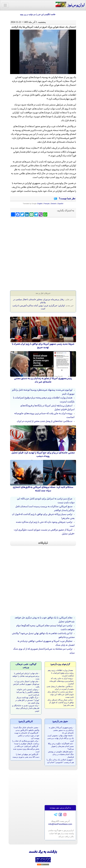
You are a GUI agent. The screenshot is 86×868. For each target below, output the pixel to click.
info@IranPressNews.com (60, 824)
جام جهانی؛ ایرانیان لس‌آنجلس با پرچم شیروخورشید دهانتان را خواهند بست (26, 676)
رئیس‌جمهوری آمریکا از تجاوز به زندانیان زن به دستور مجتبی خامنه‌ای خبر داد (61, 730)
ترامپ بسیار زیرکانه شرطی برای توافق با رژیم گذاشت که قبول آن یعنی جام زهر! (61, 702)
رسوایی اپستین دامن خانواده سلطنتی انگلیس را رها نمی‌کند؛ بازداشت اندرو (28, 692)
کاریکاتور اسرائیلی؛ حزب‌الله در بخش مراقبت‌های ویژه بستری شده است (26, 749)
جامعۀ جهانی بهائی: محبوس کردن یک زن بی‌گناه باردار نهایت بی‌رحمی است (61, 738)
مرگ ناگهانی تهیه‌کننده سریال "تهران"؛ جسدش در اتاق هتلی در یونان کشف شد (27, 700)
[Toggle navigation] (5, 5)
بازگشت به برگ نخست (43, 852)
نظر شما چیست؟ (67, 198)
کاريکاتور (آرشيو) (26, 721)
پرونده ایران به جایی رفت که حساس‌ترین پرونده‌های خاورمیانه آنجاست (62, 681)
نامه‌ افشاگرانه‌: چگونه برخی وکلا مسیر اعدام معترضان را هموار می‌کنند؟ (61, 746)
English (40, 204)
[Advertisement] (43, 237)
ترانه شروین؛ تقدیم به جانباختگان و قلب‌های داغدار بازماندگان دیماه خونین (26, 708)
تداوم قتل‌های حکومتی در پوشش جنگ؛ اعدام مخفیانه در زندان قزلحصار (61, 754)
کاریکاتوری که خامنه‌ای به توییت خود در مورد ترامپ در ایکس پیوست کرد (27, 736)
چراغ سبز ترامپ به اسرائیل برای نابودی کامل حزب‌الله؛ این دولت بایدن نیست (61, 694)
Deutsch (54, 204)
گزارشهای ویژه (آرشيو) (60, 664)
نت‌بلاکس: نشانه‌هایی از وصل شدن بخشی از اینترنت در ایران (45, 421)
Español (60, 204)
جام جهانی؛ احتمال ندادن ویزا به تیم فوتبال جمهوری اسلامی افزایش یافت (26, 684)
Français (47, 204)
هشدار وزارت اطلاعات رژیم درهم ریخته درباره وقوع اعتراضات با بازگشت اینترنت (61, 673)
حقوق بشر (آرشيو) (60, 721)
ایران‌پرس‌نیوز (70, 5)
